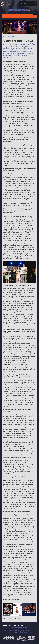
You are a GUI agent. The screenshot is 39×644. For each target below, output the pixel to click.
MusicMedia (6, 4)
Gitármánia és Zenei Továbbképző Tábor (31, 639)
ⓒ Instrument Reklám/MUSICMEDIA (24, 627)
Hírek (14, 37)
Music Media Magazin (9, 639)
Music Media (7, 37)
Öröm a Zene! (21, 639)
